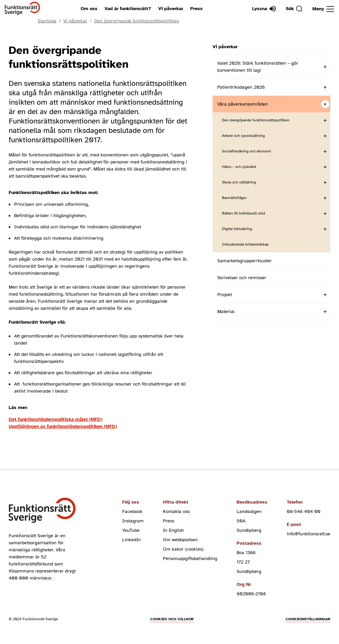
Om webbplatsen (180, 540)
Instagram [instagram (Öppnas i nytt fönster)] (133, 521)
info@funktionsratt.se (309, 534)
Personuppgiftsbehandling (190, 559)
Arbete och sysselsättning (243, 136)
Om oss (89, 9)
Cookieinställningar (308, 619)
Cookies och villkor (172, 619)
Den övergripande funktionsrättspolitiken (256, 120)
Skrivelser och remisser (242, 278)
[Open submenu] (325, 67)
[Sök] (294, 9)
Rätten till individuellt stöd (244, 213)
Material (226, 312)
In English (173, 530)
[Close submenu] (325, 104)
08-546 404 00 (304, 511)
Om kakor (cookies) (183, 549)
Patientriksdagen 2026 (241, 87)
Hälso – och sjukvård (239, 167)
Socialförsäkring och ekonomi (246, 151)
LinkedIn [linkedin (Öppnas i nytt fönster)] (131, 540)
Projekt (225, 295)
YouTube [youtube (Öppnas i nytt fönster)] (131, 530)
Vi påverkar (171, 9)
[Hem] (22, 9)
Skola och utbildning (239, 182)
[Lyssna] (264, 9)
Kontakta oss (176, 511)
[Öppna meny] (323, 9)
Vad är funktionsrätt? (128, 9)
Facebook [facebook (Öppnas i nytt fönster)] (132, 511)
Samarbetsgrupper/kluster (244, 261)
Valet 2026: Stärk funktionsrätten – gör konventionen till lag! (258, 67)
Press (196, 9)
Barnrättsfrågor (234, 198)
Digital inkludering (237, 229)
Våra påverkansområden (243, 104)
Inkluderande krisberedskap (245, 244)
